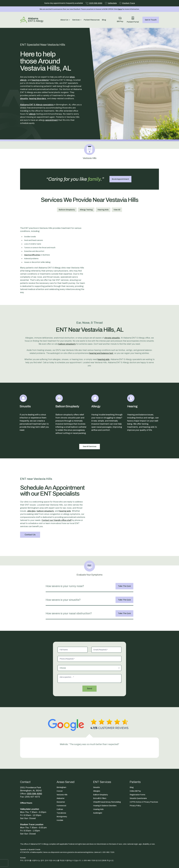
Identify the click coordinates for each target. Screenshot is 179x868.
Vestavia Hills (62, 795)
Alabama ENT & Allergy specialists (37, 105)
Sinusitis (96, 787)
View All (117, 210)
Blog (104, 20)
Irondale (60, 820)
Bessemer (61, 802)
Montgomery (62, 817)
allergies (31, 511)
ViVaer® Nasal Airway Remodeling (107, 802)
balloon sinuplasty (67, 344)
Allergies (97, 791)
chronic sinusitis (112, 338)
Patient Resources (92, 20)
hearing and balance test (101, 353)
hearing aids (104, 359)
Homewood (61, 806)
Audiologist (98, 813)
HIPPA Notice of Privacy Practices (144, 802)
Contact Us (30, 535)
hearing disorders (38, 99)
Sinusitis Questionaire (138, 798)
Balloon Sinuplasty (67, 210)
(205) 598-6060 (34, 794)
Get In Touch (151, 20)
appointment (52, 120)
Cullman (60, 809)
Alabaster (61, 798)
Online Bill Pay (135, 791)
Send (89, 689)
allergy (23, 80)
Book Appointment (120, 179)
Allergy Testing (86, 210)
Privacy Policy (135, 806)
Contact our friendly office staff (57, 520)
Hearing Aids (103, 210)
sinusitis (24, 99)
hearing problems (40, 80)
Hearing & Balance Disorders (105, 806)
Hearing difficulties (32, 255)
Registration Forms (137, 795)
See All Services (90, 446)
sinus (72, 77)
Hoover (60, 791)
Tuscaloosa (61, 813)
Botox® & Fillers (100, 798)
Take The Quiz (124, 586)
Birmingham (61, 787)
